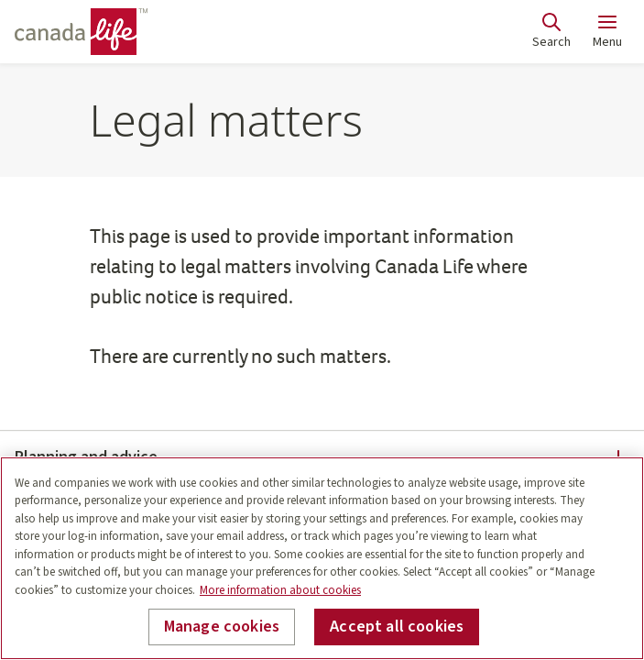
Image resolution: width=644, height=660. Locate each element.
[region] (322, 558)
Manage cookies (222, 627)
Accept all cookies (397, 627)
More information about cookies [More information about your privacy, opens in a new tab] (280, 590)
